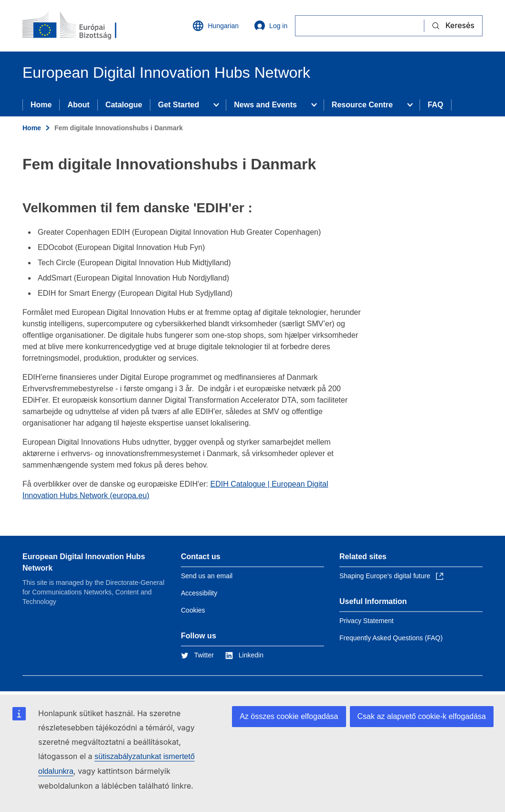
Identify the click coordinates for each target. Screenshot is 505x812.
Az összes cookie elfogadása (289, 716)
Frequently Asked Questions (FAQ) (391, 638)
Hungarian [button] (216, 26)
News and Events (265, 105)
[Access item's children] (216, 105)
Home (41, 105)
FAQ (436, 105)
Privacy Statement (367, 621)
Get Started (179, 105)
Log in (271, 26)
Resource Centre (362, 105)
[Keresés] (360, 26)
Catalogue (124, 105)
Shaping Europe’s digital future (391, 576)
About (78, 105)
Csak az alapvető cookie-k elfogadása (422, 716)
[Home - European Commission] (80, 26)
